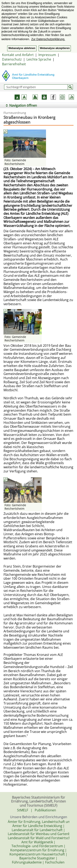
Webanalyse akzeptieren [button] (55, 48)
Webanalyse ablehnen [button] (22, 48)
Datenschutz (12, 59)
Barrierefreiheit (14, 64)
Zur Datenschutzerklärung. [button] (48, 39)
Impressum (47, 55)
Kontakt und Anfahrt (18, 55)
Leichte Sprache (39, 59)
